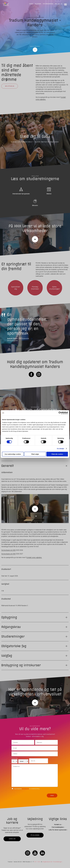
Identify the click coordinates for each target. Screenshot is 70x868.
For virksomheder (48, 4)
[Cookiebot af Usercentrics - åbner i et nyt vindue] (60, 413)
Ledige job (12, 839)
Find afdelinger (57, 862)
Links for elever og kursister (58, 830)
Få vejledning (35, 835)
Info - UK (57, 4)
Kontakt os (58, 825)
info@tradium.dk (47, 862)
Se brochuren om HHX (8, 550)
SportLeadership (12, 340)
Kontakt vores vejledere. (34, 557)
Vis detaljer (61, 449)
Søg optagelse (10, 86)
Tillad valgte (35, 454)
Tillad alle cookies (57, 454)
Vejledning (38, 4)
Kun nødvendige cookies (13, 454)
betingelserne (25, 789)
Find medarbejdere (58, 827)
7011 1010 (37, 862)
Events (31, 4)
